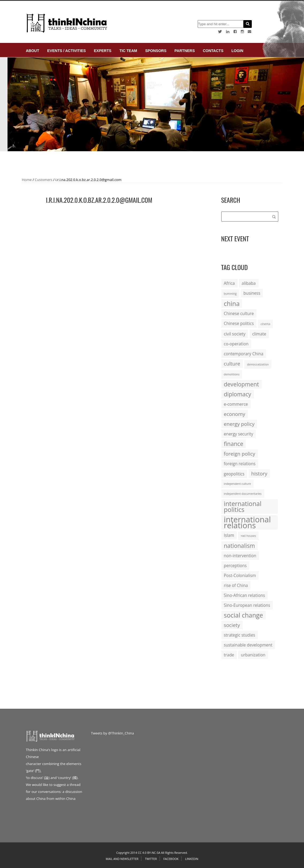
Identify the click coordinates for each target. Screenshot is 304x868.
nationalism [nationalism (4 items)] (239, 546)
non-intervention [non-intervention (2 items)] (240, 556)
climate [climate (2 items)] (259, 334)
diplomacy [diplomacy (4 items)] (238, 394)
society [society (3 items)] (232, 625)
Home (27, 180)
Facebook (171, 859)
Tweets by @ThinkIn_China (113, 733)
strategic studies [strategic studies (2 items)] (240, 635)
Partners (185, 51)
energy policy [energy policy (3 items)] (239, 424)
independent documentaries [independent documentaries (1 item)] (243, 494)
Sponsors (156, 51)
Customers (44, 180)
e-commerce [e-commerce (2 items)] (236, 404)
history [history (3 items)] (259, 473)
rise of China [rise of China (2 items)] (236, 585)
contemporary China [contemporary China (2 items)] (244, 354)
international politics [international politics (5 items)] (243, 507)
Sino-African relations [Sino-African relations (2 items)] (245, 595)
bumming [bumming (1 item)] (230, 294)
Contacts (213, 51)
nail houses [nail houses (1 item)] (248, 536)
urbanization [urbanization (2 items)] (253, 655)
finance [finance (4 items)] (234, 444)
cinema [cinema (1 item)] (265, 324)
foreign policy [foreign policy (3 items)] (240, 454)
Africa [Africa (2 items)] (229, 283)
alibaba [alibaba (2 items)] (249, 283)
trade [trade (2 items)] (229, 655)
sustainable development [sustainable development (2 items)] (248, 645)
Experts (102, 51)
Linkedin (192, 859)
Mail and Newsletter (122, 859)
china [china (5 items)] (232, 304)
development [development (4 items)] (241, 384)
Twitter (151, 859)
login (237, 51)
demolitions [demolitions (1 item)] (232, 374)
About (33, 51)
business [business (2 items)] (252, 293)
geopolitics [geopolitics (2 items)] (234, 474)
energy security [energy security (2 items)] (239, 434)
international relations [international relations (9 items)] (247, 522)
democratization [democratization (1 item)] (258, 364)
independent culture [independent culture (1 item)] (237, 484)
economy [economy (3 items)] (235, 414)
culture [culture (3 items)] (232, 363)
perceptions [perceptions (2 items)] (235, 566)
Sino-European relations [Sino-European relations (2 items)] (247, 605)
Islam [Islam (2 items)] (229, 535)
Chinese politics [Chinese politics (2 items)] (239, 323)
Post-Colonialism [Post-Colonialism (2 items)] (240, 575)
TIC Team (128, 51)
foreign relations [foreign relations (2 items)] (240, 464)
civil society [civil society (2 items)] (235, 334)
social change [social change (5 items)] (243, 615)
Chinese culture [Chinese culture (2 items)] (239, 313)
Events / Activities (66, 51)
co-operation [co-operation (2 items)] (236, 344)
